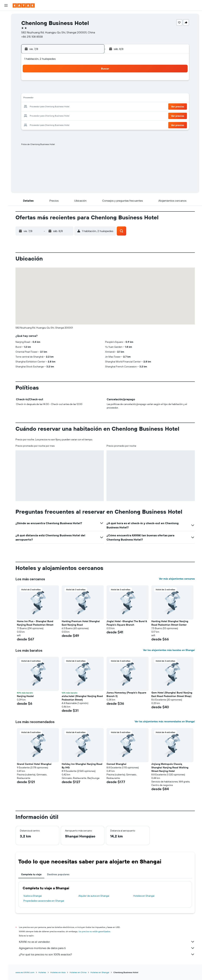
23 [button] (95, 107)
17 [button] (44, 107)
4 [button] (53, 90)
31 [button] (45, 124)
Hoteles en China (80, 972)
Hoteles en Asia (60, 972)
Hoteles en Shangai (146, 896)
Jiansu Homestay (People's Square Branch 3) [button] (128, 694)
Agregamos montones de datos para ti (109, 948)
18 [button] (53, 107)
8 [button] (87, 90)
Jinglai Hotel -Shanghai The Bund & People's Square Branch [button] (129, 623)
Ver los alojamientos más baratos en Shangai (171, 650)
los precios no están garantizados (96, 931)
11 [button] (53, 98)
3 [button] (45, 90)
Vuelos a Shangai (34, 896)
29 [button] (87, 115)
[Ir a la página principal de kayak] (24, 5)
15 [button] (87, 98)
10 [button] (45, 98)
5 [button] (61, 90)
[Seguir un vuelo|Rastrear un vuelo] (6, 48)
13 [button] (70, 98)
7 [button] (78, 90)
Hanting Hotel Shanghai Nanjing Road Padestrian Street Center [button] (172, 623)
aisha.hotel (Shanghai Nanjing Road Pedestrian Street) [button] (84, 698)
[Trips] (6, 73)
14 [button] (78, 98)
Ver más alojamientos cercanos (179, 579)
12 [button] (61, 98)
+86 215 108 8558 (36, 37)
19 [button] (61, 107)
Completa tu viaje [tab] (33, 874)
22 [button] (87, 107)
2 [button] (95, 82)
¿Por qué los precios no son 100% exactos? (109, 954)
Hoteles (44, 972)
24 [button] (44, 115)
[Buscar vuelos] (6, 16)
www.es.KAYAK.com (27, 972)
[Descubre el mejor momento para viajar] (6, 56)
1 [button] (87, 82)
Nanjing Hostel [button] (27, 696)
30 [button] (95, 115)
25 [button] (53, 115)
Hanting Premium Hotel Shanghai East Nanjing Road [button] (83, 623)
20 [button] (70, 107)
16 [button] (95, 98)
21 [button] (78, 107)
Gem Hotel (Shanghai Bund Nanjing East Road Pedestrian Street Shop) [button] (174, 694)
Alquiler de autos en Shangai (96, 896)
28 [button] (78, 115)
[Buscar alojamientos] (6, 24)
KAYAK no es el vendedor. (109, 942)
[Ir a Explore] (6, 41)
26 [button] (61, 115)
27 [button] (70, 115)
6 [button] (70, 90)
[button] (6, 5)
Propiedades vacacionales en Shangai (46, 901)
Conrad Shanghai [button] (118, 764)
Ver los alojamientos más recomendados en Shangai (167, 721)
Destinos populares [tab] (60, 874)
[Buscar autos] (6, 31)
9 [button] (95, 90)
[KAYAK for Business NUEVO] (6, 63)
